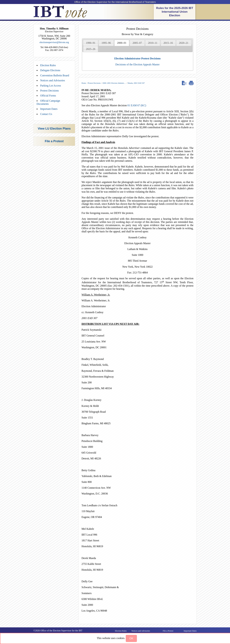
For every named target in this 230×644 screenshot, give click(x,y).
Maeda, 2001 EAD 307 (136, 83)
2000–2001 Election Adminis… (114, 83)
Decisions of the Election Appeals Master (137, 64)
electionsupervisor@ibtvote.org (54, 42)
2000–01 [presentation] (122, 43)
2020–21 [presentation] (184, 43)
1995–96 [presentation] (106, 43)
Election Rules (48, 65)
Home (84, 83)
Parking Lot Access (51, 86)
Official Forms (48, 96)
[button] (131, 638)
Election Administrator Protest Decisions (137, 58)
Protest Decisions (50, 91)
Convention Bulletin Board (55, 75)
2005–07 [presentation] (137, 43)
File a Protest (54, 141)
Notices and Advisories (53, 80)
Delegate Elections (50, 70)
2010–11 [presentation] (153, 43)
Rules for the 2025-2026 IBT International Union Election (175, 12)
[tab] (91, 43)
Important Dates (49, 109)
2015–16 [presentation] (168, 43)
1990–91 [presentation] (91, 43)
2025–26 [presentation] (91, 49)
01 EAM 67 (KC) (137, 105)
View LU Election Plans (54, 129)
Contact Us (46, 114)
